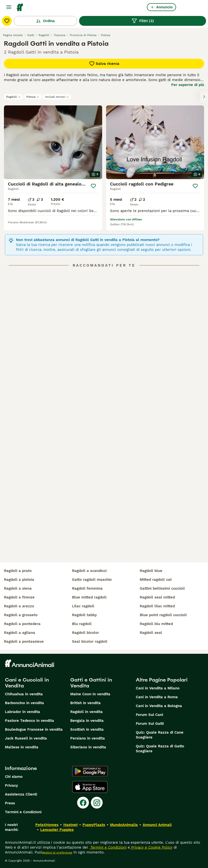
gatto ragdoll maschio (92, 580)
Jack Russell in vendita (26, 738)
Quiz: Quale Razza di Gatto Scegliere (160, 749)
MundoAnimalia (124, 825)
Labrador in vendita (22, 712)
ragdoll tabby (84, 615)
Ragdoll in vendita (86, 712)
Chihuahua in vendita (24, 694)
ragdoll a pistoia (19, 580)
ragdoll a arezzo (19, 606)
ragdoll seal (151, 633)
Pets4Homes (47, 825)
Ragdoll (14, 97)
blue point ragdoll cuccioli (163, 615)
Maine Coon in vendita (90, 694)
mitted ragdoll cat (156, 580)
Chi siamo (14, 777)
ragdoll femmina (87, 588)
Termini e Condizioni (23, 812)
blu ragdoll (82, 624)
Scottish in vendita (87, 729)
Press (10, 803)
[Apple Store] (90, 787)
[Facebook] (83, 803)
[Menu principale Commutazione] (9, 7)
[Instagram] (97, 803)
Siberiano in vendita (88, 747)
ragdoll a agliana (20, 633)
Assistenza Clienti (21, 794)
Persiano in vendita (88, 738)
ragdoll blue (151, 571)
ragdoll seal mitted (157, 597)
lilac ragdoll (83, 606)
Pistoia (33, 97)
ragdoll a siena (18, 588)
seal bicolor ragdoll (90, 641)
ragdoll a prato (18, 571)
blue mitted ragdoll (89, 597)
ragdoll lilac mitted (157, 606)
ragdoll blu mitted (156, 624)
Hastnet (70, 825)
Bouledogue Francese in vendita (34, 729)
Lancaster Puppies (57, 830)
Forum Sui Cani (149, 715)
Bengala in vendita (87, 721)
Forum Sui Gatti (150, 724)
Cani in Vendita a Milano (158, 688)
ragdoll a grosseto (21, 615)
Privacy (11, 785)
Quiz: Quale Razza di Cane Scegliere (160, 735)
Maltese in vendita (22, 747)
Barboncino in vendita (24, 703)
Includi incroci (57, 97)
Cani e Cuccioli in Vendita (27, 683)
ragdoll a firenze (19, 597)
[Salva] (93, 186)
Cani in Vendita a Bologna (159, 706)
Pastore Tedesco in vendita (29, 721)
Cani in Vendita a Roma (157, 697)
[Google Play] (90, 771)
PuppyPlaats (94, 825)
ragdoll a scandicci (89, 571)
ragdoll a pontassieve (24, 641)
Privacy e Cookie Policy (151, 847)
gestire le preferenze (57, 853)
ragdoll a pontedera (22, 624)
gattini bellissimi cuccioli (162, 588)
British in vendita (85, 703)
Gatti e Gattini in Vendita (91, 683)
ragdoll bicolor (85, 633)
